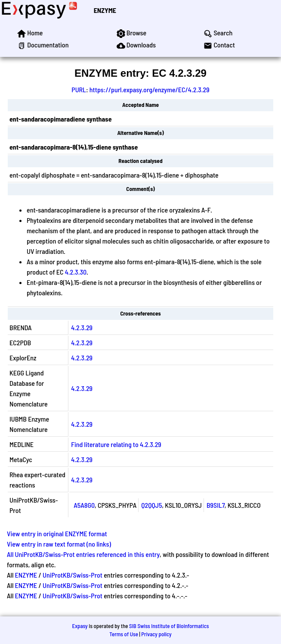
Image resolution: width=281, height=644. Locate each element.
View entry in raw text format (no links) (59, 544)
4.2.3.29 (82, 327)
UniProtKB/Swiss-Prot (73, 575)
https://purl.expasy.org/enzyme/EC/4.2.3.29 (150, 89)
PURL (79, 89)
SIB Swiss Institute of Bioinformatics (169, 626)
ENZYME (105, 10)
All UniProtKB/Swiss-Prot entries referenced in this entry (83, 554)
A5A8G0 (84, 505)
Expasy (80, 626)
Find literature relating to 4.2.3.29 (116, 444)
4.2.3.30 (76, 272)
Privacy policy (156, 634)
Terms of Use (124, 634)
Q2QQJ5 (151, 505)
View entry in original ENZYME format (57, 533)
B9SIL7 (216, 505)
